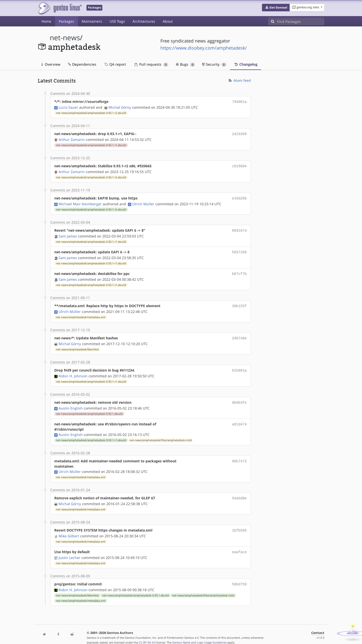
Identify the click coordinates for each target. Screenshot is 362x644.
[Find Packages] (301, 21)
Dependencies (82, 64)
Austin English (71, 403)
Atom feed (239, 80)
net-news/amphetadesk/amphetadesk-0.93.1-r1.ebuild (91, 144)
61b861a (239, 366)
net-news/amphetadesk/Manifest (77, 345)
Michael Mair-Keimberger (80, 202)
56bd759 (239, 577)
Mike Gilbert (69, 529)
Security (214, 64)
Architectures (144, 21)
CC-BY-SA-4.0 (147, 635)
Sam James (68, 234)
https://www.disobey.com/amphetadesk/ (204, 48)
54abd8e (239, 492)
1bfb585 (239, 524)
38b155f (239, 302)
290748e (239, 334)
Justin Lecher (70, 551)
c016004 (239, 165)
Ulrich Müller (143, 202)
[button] (276, 8)
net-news (65, 38)
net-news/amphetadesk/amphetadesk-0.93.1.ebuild (89, 408)
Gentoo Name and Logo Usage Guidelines (199, 635)
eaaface (239, 545)
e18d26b (239, 197)
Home (46, 21)
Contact (318, 625)
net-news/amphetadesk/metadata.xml (81, 313)
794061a (239, 102)
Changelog (246, 64)
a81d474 (239, 418)
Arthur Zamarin (72, 138)
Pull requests (151, 64)
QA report (115, 64)
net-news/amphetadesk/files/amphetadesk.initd (161, 435)
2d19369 (239, 133)
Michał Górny (120, 107)
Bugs (185, 64)
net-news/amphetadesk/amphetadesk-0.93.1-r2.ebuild (91, 112)
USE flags (117, 21)
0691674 (239, 228)
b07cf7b (239, 271)
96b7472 (239, 455)
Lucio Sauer (68, 107)
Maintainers (92, 21)
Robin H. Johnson (73, 371)
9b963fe (239, 397)
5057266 (239, 249)
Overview (51, 64)
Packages (66, 21)
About (168, 21)
